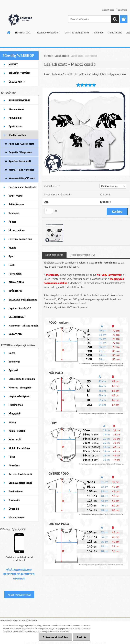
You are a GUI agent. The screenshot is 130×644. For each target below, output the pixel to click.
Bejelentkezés (108, 10)
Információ (98, 33)
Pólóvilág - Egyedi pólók (13, 529)
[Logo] (23, 19)
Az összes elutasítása (54, 637)
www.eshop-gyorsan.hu (25, 620)
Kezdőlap (48, 56)
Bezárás (81, 637)
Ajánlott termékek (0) (83, 255)
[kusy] (49, 211)
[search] (115, 19)
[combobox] (113, 186)
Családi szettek (62, 56)
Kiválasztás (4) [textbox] (109, 186)
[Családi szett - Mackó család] (86, 90)
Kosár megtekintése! (19, 595)
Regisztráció (122, 10)
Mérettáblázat (115, 33)
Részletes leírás (54, 255)
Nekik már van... (23, 33)
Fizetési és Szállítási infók (76, 33)
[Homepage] (9, 32)
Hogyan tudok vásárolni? (47, 33)
